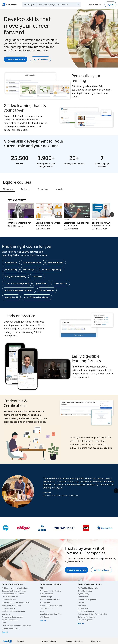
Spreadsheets (41, 283)
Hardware (82, 605)
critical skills (49, 40)
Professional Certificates (17, 411)
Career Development (10, 597)
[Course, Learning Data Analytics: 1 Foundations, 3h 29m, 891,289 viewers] (49, 216)
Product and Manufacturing (51, 605)
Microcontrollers (56, 263)
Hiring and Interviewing (15, 276)
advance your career (34, 43)
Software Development (87, 617)
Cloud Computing (85, 591)
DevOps (81, 602)
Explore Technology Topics (90, 584)
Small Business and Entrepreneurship (16, 626)
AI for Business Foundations (37, 297)
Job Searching (11, 269)
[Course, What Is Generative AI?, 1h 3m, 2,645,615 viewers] (21, 215)
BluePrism (29, 418)
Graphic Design (46, 597)
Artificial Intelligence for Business (15, 588)
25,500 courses (30, 252)
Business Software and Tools (13, 594)
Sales (4, 623)
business (95, 559)
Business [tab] (25, 189)
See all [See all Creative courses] (43, 621)
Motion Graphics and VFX (50, 600)
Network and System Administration (92, 614)
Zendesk (35, 415)
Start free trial (95, 4)
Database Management (87, 600)
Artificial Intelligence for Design (19, 290)
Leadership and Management (13, 611)
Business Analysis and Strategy (14, 591)
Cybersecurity (83, 594)
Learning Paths (10, 255)
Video (42, 611)
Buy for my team (40, 59)
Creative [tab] (60, 189)
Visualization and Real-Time (51, 614)
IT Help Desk (83, 608)
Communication (47, 290)
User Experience (46, 608)
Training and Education (11, 628)
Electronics (37, 276)
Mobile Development (86, 611)
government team (75, 561)
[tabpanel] (59, 250)
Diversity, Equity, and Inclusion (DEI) (16, 602)
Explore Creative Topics (50, 584)
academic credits (102, 448)
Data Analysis (29, 269)
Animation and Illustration (50, 591)
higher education (108, 559)
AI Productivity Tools (33, 263)
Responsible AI (11, 297)
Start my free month (16, 59)
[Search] (79, 4)
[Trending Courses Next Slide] (112, 215)
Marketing (6, 614)
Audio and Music (46, 594)
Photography (45, 602)
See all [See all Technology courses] (81, 624)
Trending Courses (17, 200)
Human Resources (9, 608)
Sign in (110, 4)
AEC (41, 588)
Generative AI (11, 263)
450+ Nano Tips (80, 367)
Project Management (10, 620)
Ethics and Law (60, 283)
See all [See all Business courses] (5, 632)
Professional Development (12, 617)
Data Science (83, 597)
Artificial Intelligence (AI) (88, 588)
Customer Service (9, 600)
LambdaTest (10, 418)
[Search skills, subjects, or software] (55, 4)
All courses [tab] (8, 189)
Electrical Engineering (52, 269)
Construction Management (17, 283)
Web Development (85, 620)
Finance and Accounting (11, 605)
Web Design (45, 617)
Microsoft (24, 415)
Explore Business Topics (12, 584)
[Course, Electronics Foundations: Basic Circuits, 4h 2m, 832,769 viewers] (77, 216)
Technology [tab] (43, 189)
